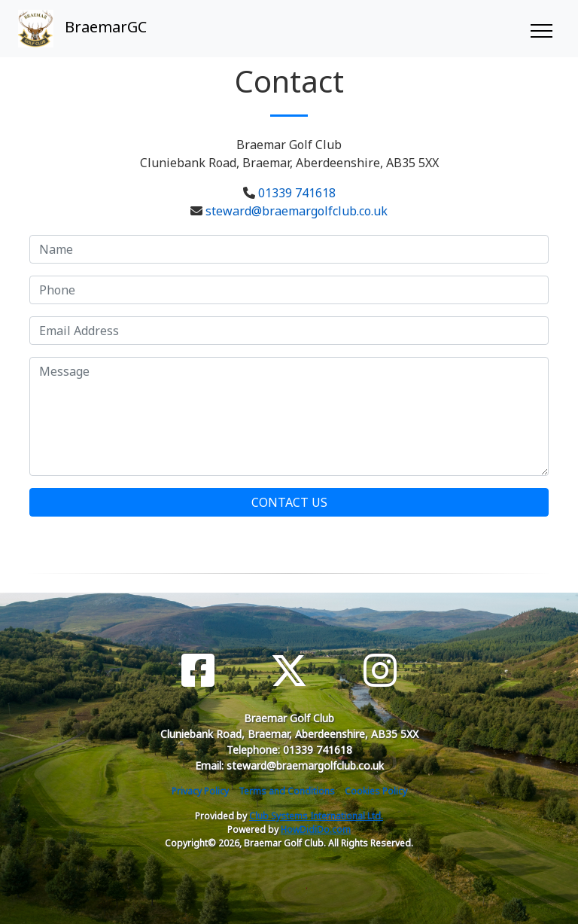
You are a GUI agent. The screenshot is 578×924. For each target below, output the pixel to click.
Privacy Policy (200, 791)
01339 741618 (297, 193)
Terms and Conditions (287, 791)
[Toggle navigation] (541, 29)
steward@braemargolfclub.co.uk (297, 211)
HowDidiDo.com (316, 829)
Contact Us (289, 502)
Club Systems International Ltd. (316, 816)
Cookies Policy (376, 791)
